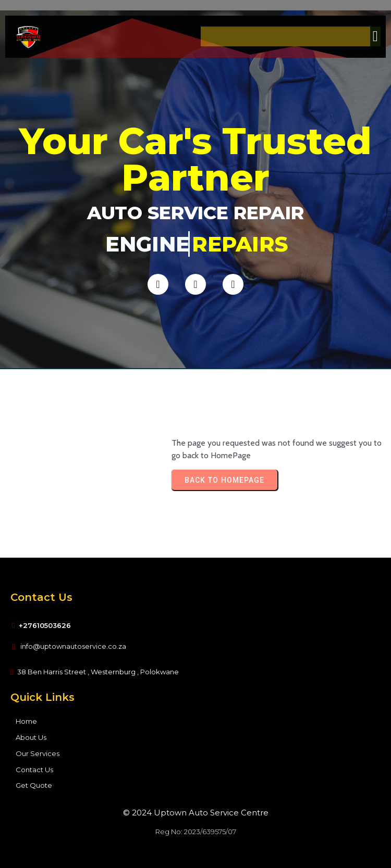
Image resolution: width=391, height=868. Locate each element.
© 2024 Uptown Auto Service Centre (196, 813)
